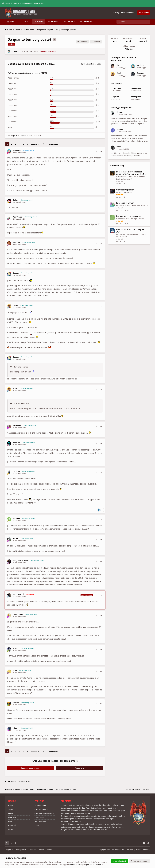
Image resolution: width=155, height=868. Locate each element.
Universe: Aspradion (125, 190)
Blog (10, 821)
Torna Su (145, 789)
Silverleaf (17, 442)
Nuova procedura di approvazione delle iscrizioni (23, 3)
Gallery (11, 829)
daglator (16, 471)
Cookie (42, 850)
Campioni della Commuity (44, 814)
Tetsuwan (17, 425)
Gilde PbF (12, 817)
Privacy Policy (21, 850)
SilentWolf (120, 218)
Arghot (16, 648)
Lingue (9, 850)
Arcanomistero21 (122, 205)
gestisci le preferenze (95, 865)
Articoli (11, 810)
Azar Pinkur (18, 217)
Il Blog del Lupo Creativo (135, 218)
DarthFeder (120, 177)
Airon (15, 671)
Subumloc (17, 594)
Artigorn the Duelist (21, 561)
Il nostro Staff (39, 817)
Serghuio (17, 518)
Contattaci (32, 850)
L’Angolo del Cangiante (139, 205)
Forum (11, 814)
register (23, 135)
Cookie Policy (74, 865)
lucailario (15, 51)
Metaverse (128, 192)
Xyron (15, 538)
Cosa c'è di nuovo (41, 810)
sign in (15, 135)
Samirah (16, 242)
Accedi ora (79, 768)
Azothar (16, 703)
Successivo (35, 144)
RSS (50, 850)
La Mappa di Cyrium (125, 203)
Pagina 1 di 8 (54, 144)
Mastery (119, 192)
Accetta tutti (119, 861)
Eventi (37, 825)
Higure (16, 728)
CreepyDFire (121, 234)
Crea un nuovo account (31, 768)
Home (10, 806)
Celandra (140, 73)
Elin (118, 65)
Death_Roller (18, 614)
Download (12, 825)
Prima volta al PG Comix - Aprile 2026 (130, 231)
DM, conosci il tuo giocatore (129, 216)
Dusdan (16, 273)
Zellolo (16, 200)
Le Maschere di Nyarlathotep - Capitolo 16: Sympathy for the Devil (132, 173)
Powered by (139, 850)
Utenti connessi (40, 821)
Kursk (15, 305)
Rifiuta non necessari (140, 861)
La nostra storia (40, 806)
